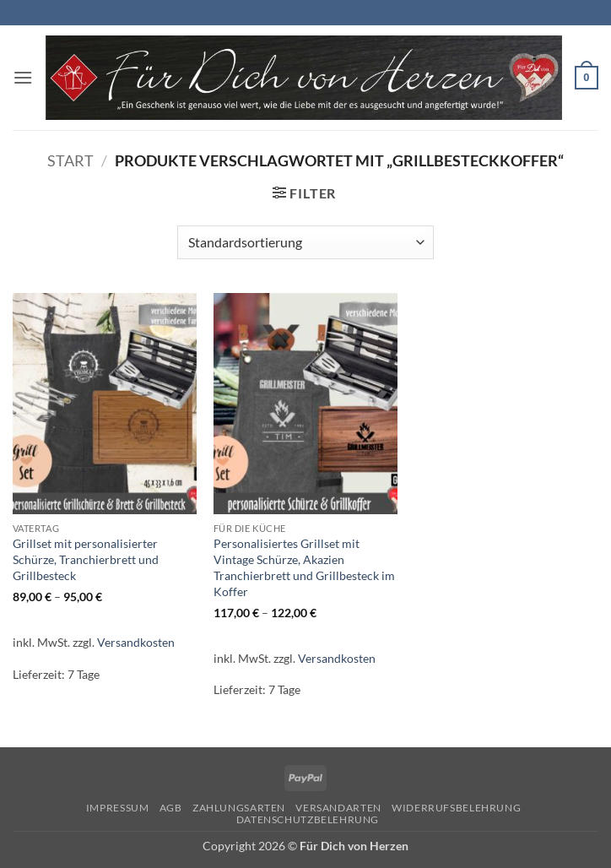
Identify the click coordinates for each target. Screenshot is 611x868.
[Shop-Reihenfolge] (305, 242)
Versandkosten (136, 642)
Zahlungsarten (239, 808)
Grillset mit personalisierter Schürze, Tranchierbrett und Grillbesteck (86, 559)
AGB (171, 808)
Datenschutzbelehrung (308, 819)
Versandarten (338, 808)
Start (70, 160)
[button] (23, 77)
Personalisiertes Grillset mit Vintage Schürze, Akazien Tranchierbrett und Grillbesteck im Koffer (304, 567)
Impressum (118, 808)
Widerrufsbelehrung (456, 808)
